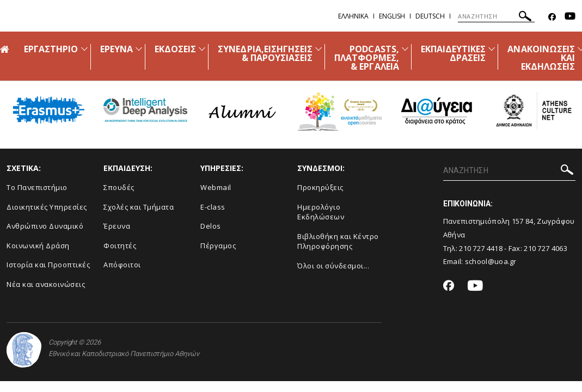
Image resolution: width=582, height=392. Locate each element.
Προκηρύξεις (320, 187)
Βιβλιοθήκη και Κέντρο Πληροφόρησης (338, 241)
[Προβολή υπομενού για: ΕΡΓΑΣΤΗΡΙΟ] (84, 49)
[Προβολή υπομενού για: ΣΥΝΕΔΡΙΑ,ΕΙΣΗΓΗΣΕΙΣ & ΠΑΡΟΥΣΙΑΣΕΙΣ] (318, 49)
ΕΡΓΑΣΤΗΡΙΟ (51, 49)
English (392, 16)
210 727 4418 (481, 248)
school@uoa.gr (491, 261)
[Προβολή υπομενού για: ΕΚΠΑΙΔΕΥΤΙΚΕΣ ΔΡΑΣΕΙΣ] (492, 49)
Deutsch (430, 16)
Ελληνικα (353, 16)
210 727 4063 (546, 248)
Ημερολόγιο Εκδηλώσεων (321, 212)
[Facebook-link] (552, 17)
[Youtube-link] (570, 17)
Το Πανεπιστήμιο (37, 187)
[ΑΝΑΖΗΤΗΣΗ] (496, 16)
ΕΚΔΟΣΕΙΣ (175, 49)
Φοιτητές (120, 246)
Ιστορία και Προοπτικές (48, 265)
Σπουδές (119, 187)
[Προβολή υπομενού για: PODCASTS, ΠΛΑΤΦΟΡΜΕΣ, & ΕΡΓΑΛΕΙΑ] (405, 49)
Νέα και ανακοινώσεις (46, 284)
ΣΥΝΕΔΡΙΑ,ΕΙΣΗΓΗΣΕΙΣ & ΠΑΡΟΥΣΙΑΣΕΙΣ (265, 53)
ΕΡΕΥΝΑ (117, 49)
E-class (213, 207)
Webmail (216, 187)
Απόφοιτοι (122, 265)
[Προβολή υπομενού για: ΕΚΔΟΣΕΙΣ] (202, 49)
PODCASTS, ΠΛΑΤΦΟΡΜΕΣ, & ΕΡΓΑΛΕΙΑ (367, 58)
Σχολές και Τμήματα (139, 207)
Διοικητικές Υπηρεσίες (47, 207)
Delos (211, 226)
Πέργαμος (218, 246)
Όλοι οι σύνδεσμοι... (333, 266)
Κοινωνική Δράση (38, 246)
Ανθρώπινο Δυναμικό (45, 226)
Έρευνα (117, 226)
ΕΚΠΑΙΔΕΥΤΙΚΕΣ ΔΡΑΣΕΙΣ (454, 53)
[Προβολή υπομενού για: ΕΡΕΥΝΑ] (139, 49)
